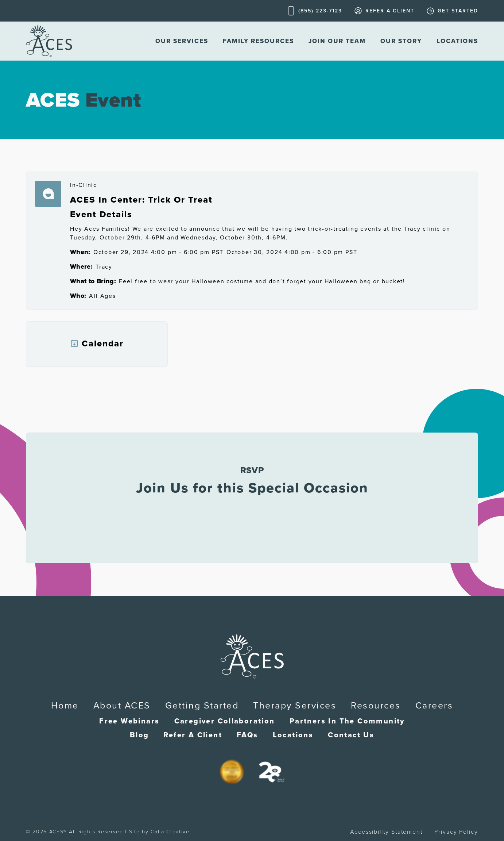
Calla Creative (170, 832)
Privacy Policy (456, 832)
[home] (49, 41)
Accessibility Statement (386, 832)
